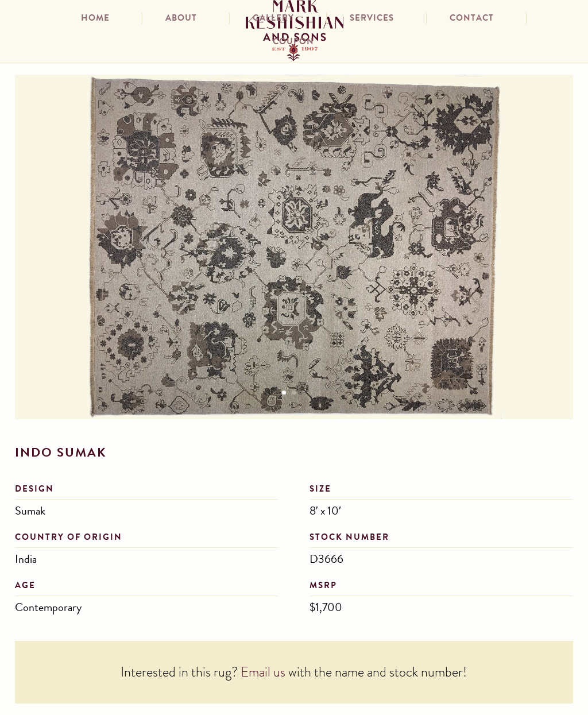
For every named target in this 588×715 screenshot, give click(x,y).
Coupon (293, 43)
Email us (263, 674)
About (181, 20)
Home (95, 20)
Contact (472, 20)
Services (372, 20)
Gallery (273, 20)
